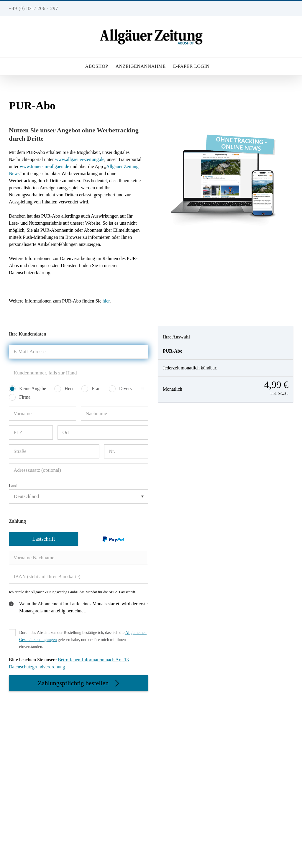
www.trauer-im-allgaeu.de (44, 166)
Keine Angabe (33, 388)
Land (13, 486)
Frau (96, 388)
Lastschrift (44, 539)
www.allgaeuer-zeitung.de (79, 159)
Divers (125, 388)
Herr (69, 388)
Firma (25, 397)
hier (106, 301)
